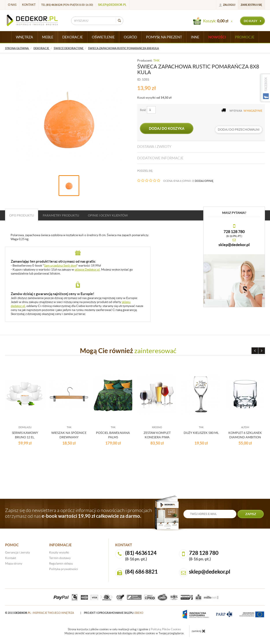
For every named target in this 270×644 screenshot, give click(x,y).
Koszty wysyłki (59, 552)
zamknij (199, 631)
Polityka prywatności (64, 569)
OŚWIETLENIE (103, 37)
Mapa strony (14, 563)
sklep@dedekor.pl (112, 5)
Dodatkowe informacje (160, 158)
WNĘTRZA (24, 37)
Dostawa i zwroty (154, 147)
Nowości (217, 37)
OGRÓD (130, 37)
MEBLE (48, 37)
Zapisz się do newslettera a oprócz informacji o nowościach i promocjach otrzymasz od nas (79, 513)
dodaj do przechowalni (239, 130)
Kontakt (29, 5)
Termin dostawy (60, 558)
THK (156, 60)
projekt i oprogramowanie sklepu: (114, 613)
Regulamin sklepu (61, 563)
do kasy (252, 21)
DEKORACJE (73, 37)
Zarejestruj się (251, 5)
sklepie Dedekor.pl (87, 269)
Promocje (245, 37)
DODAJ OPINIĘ (204, 181)
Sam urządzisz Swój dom (60, 266)
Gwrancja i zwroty (18, 552)
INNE (195, 37)
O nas (12, 5)
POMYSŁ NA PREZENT (164, 37)
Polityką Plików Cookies (166, 629)
